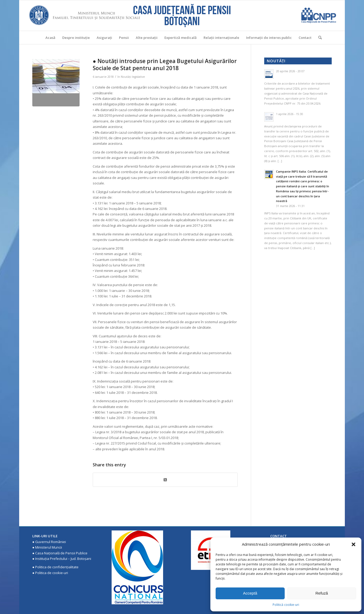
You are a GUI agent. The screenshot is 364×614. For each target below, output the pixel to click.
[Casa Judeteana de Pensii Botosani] (182, 16)
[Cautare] (318, 38)
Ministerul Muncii (49, 547)
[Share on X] (165, 480)
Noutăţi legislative (133, 77)
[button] (353, 544)
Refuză (322, 593)
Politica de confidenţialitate (57, 567)
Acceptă (250, 593)
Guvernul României (51, 542)
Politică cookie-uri (286, 605)
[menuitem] (50, 38)
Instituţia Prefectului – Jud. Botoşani (63, 559)
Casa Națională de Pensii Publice (61, 553)
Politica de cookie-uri (52, 573)
